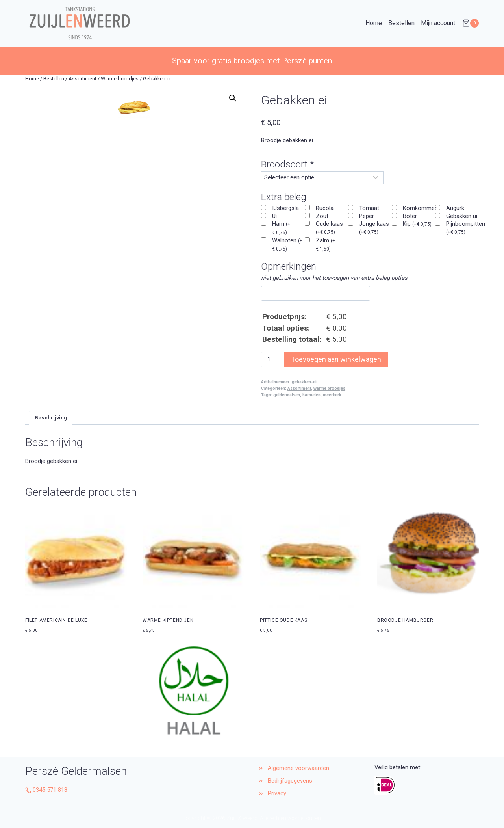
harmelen (311, 395)
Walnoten (287, 244)
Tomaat (369, 208)
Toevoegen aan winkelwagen (336, 359)
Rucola (325, 208)
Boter (410, 216)
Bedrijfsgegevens (291, 781)
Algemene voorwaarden (298, 768)
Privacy (277, 793)
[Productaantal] (272, 359)
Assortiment (299, 388)
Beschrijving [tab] (51, 418)
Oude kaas (329, 228)
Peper (367, 216)
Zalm (325, 244)
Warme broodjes (329, 388)
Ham (281, 228)
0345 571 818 (50, 790)
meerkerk (332, 395)
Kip (417, 224)
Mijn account (438, 23)
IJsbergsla (285, 208)
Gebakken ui (462, 216)
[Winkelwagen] (471, 23)
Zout (322, 216)
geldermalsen (287, 395)
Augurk (455, 208)
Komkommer (420, 208)
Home (374, 23)
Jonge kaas (374, 228)
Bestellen (401, 23)
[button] (233, 98)
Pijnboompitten (466, 228)
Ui (274, 216)
